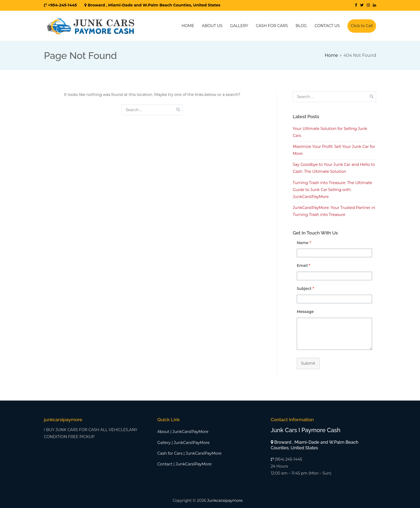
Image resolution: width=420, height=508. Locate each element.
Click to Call (362, 26)
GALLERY (239, 26)
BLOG (301, 26)
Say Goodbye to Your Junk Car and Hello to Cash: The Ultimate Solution (334, 168)
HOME (188, 26)
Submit (308, 363)
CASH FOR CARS (272, 26)
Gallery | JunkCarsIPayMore (183, 443)
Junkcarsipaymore (225, 500)
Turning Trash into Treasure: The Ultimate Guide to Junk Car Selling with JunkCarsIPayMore (332, 190)
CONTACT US (327, 26)
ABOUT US (212, 26)
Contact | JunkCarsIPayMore (184, 464)
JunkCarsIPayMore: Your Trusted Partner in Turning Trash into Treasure (334, 211)
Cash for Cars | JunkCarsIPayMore (189, 453)
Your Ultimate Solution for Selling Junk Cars (330, 132)
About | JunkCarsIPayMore (183, 432)
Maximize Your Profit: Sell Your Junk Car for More (334, 150)
